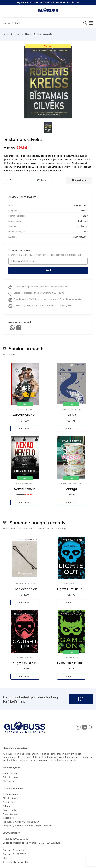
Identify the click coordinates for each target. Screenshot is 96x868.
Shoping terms (11, 798)
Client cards (9, 802)
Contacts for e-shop (13, 850)
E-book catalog (11, 777)
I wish (42, 180)
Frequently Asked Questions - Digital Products (28, 826)
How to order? (10, 794)
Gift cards (8, 806)
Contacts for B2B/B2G (15, 854)
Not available (79, 180)
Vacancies (8, 818)
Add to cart (25, 428)
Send (48, 270)
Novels (28, 34)
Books (6, 34)
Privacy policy (10, 810)
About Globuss (11, 814)
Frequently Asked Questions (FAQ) (21, 822)
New (25, 404)
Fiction (17, 34)
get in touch (81, 699)
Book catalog (10, 773)
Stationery (8, 781)
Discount (48, 46)
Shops (6, 858)
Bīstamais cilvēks (44, 34)
